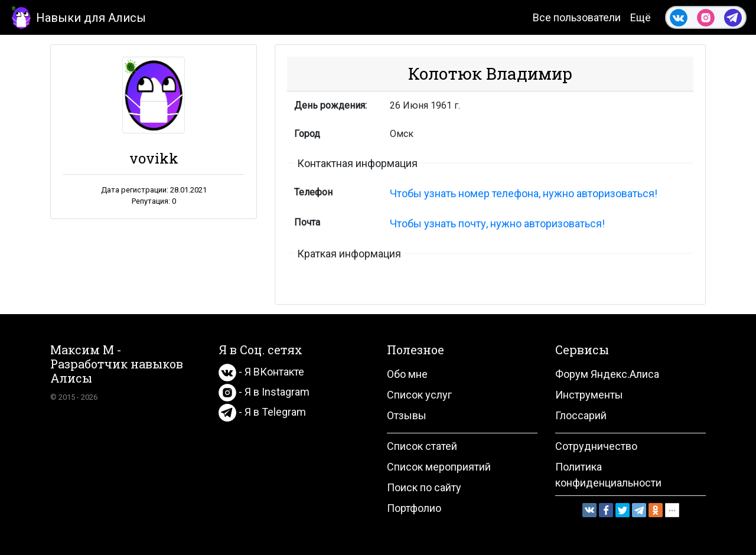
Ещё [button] (641, 17)
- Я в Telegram (262, 412)
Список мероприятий (439, 467)
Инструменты (589, 395)
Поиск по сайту (424, 487)
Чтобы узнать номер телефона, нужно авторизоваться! (524, 193)
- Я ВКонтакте (261, 372)
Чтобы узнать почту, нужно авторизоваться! (497, 223)
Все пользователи (577, 17)
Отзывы (407, 415)
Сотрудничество (596, 446)
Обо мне (407, 374)
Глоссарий (581, 415)
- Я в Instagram (264, 392)
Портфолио (414, 508)
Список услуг (419, 395)
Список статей (422, 446)
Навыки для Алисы (78, 17)
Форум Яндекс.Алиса (607, 374)
